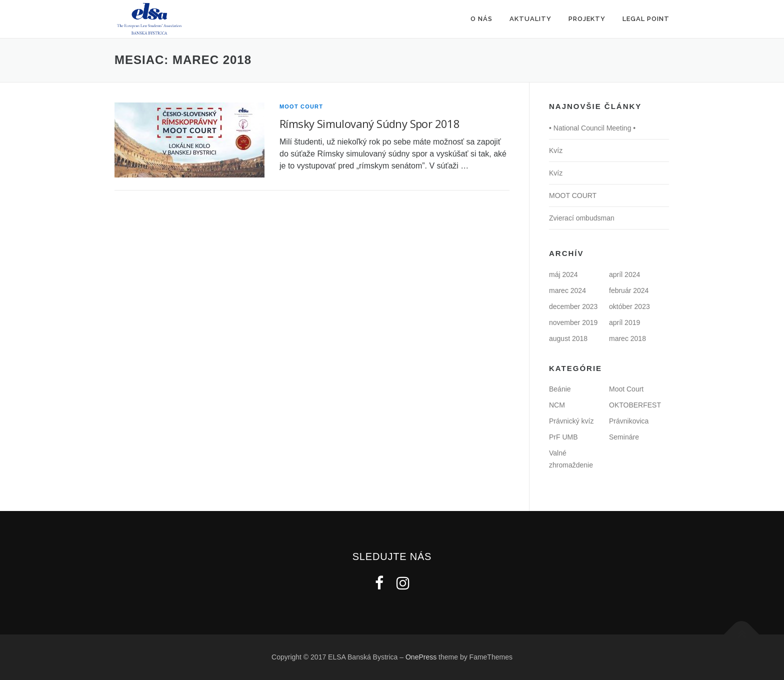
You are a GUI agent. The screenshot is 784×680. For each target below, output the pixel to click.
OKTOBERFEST (635, 405)
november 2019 (573, 322)
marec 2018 (627, 338)
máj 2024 (563, 274)
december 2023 (573, 306)
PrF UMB (563, 437)
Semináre (624, 437)
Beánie (560, 389)
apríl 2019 (624, 322)
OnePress (421, 657)
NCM (557, 405)
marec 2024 (567, 290)
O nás (481, 19)
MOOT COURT (573, 195)
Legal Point (646, 19)
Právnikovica (629, 421)
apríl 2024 (624, 274)
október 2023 (629, 306)
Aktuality (530, 19)
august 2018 (568, 338)
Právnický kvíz (571, 421)
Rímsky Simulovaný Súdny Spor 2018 (369, 123)
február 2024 (629, 290)
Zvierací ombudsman (582, 218)
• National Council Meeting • (592, 128)
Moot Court (301, 106)
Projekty (587, 19)
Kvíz (556, 150)
